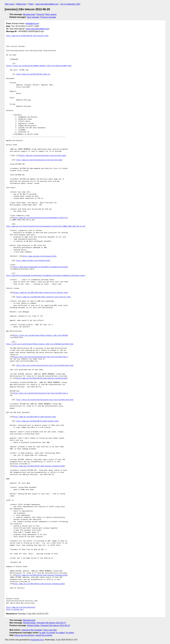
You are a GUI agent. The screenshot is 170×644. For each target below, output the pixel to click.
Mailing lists (21, 4)
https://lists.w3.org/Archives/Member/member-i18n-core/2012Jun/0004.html (39, 66)
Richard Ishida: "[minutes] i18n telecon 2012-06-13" (49, 625)
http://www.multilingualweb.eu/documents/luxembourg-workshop (41, 267)
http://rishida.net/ (15, 610)
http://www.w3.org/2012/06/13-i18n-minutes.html (35, 417)
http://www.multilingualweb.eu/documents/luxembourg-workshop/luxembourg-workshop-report (46, 276)
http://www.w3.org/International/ (21, 607)
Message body (29, 14)
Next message (33, 17)
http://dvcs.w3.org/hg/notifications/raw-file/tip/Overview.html (45, 365)
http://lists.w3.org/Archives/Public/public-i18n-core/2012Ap (41, 335)
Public (31, 4)
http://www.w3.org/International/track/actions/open (43, 156)
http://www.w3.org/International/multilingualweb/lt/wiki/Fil (41, 218)
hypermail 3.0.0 (37, 640)
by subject (60, 633)
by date (42, 633)
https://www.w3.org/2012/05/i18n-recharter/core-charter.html (41, 293)
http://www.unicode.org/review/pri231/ (40, 256)
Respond (40, 14)
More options (51, 14)
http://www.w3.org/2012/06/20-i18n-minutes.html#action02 (39, 466)
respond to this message (32, 630)
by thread (51, 633)
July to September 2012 (70, 4)
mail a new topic (50, 630)
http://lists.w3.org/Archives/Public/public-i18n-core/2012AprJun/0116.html (40, 344)
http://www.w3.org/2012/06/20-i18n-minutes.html (27, 36)
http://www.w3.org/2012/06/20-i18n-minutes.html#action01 (42, 378)
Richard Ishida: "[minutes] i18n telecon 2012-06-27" (45, 623)
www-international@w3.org (47, 4)
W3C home (9, 4)
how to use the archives (25, 635)
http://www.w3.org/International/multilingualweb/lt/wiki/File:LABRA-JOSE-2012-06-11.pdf (46, 226)
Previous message (48, 17)
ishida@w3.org (32, 23)
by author (70, 633)
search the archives (44, 635)
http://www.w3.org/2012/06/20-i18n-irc (33, 74)
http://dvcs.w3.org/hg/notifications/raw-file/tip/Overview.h (41, 357)
